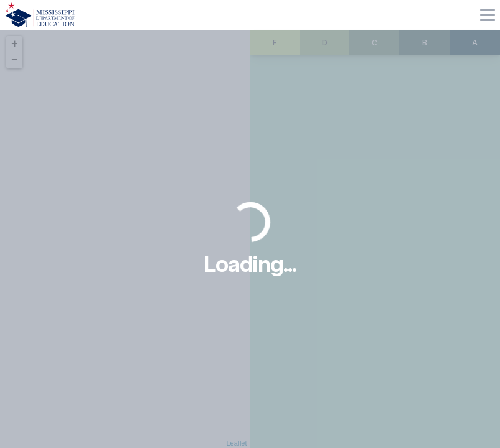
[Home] (40, 15)
